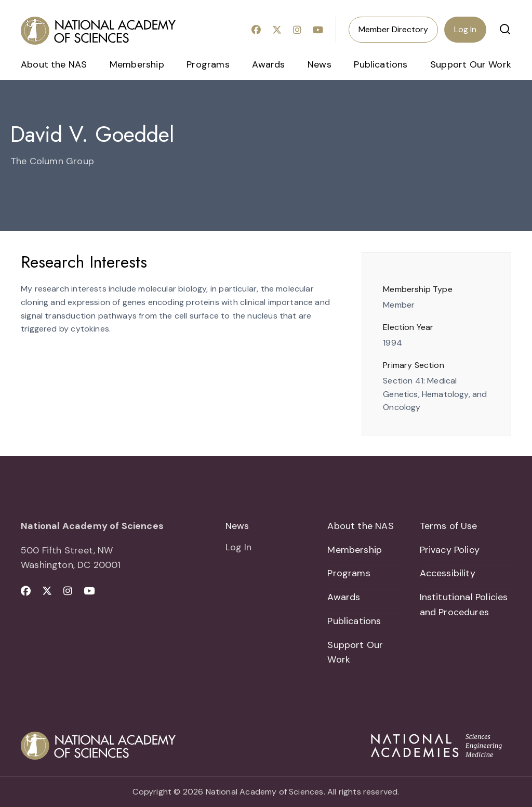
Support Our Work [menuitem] (471, 64)
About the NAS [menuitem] (54, 64)
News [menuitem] (320, 64)
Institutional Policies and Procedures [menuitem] (464, 605)
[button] (505, 29)
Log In (465, 29)
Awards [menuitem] (268, 64)
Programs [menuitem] (208, 64)
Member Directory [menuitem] (393, 29)
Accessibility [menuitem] (448, 573)
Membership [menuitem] (137, 64)
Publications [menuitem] (381, 64)
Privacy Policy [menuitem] (450, 550)
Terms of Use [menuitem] (449, 526)
